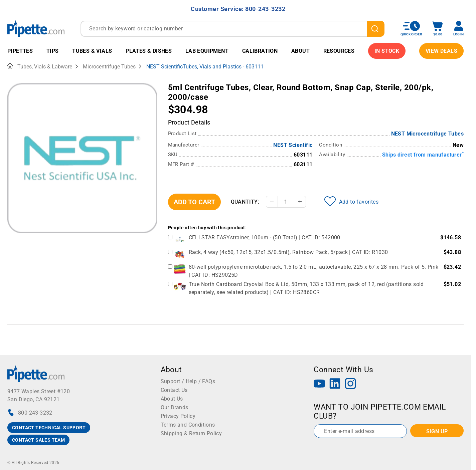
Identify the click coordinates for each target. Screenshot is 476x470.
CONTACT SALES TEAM (38, 440)
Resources (339, 51)
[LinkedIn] (335, 384)
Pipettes (20, 51)
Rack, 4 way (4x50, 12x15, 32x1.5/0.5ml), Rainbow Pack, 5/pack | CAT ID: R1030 (288, 252)
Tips (53, 51)
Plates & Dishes (149, 51)
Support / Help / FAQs (188, 381)
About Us (172, 399)
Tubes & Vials (92, 51)
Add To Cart (194, 202)
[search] (376, 29)
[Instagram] (350, 384)
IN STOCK (387, 51)
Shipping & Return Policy (191, 433)
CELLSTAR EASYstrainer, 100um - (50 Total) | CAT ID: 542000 (265, 238)
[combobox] (232, 29)
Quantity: (245, 202)
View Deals (441, 51)
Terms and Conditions (188, 425)
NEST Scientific (293, 145)
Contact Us (174, 390)
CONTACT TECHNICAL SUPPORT (49, 428)
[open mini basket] (438, 29)
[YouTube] (319, 384)
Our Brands (175, 407)
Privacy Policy (178, 416)
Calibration (260, 51)
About (300, 51)
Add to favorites (351, 201)
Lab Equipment (207, 51)
